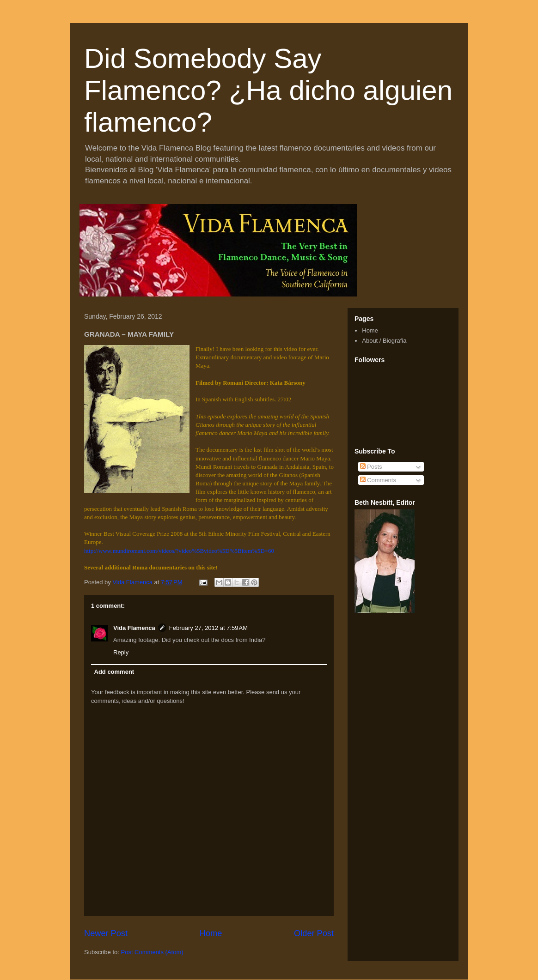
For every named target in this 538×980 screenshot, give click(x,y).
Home (211, 933)
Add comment (114, 672)
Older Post (314, 933)
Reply (121, 652)
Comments (378, 480)
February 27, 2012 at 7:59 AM (208, 628)
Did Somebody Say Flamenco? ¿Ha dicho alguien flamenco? (268, 90)
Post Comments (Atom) (152, 952)
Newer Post (106, 933)
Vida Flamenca (134, 628)
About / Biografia (384, 341)
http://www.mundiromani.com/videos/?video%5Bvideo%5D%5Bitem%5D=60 (179, 551)
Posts (371, 467)
